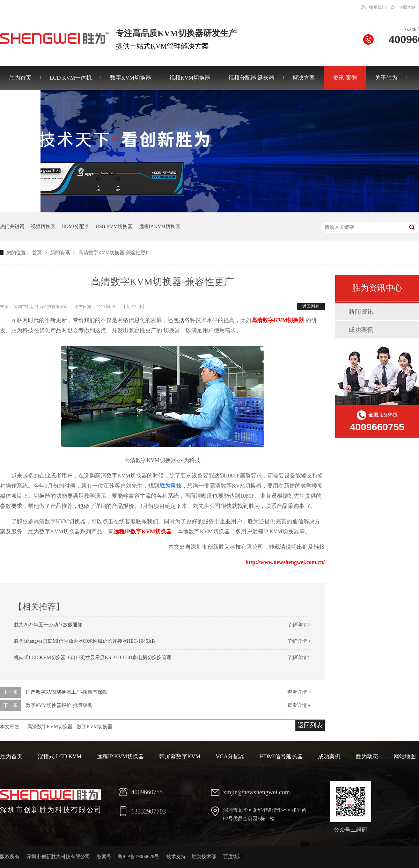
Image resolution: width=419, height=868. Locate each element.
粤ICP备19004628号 (139, 857)
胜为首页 (20, 78)
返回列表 (311, 306)
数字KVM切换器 (130, 78)
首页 (38, 253)
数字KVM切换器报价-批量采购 (59, 705)
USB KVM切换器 (114, 227)
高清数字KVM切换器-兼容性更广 (114, 253)
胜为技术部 (204, 857)
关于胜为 (386, 78)
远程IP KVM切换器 (160, 227)
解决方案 (304, 78)
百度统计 (233, 857)
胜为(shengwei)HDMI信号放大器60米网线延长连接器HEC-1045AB (84, 641)
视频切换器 (43, 227)
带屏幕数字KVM (180, 756)
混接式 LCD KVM (60, 756)
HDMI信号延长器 (281, 756)
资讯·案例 (345, 78)
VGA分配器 (230, 756)
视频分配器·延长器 (251, 78)
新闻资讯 (61, 253)
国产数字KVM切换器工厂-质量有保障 (67, 692)
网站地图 (405, 756)
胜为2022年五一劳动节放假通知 (48, 625)
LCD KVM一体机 (71, 78)
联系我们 (377, 7)
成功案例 (361, 330)
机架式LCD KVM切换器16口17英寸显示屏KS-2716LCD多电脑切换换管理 (93, 658)
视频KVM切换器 (190, 78)
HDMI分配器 (75, 227)
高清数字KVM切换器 (50, 727)
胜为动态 (367, 756)
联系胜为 (20, 102)
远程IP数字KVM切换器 (143, 531)
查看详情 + (299, 692)
